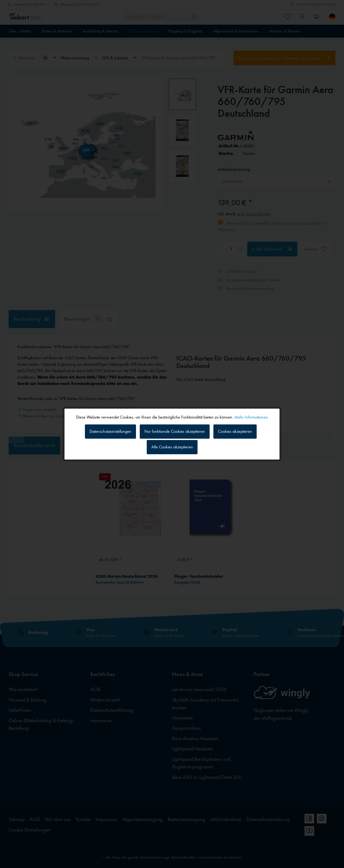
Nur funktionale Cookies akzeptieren (175, 431)
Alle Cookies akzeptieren (172, 447)
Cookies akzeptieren (235, 431)
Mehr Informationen (251, 417)
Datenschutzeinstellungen (110, 431)
